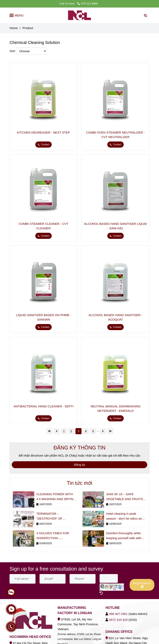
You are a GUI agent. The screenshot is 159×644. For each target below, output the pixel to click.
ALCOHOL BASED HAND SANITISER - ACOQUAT (115, 317)
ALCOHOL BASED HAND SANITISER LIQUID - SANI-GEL (115, 226)
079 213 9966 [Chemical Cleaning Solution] (87, 4)
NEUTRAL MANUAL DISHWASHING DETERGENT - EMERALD (115, 408)
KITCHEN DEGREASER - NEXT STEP (44, 132)
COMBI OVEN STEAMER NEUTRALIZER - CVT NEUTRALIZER (115, 135)
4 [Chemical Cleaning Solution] (86, 431)
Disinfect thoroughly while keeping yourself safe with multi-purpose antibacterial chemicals (124, 536)
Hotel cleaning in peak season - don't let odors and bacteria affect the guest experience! (125, 516)
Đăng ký (79, 465)
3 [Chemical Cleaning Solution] (78, 431)
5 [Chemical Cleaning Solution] (93, 431)
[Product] (80, 15)
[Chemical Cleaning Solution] (44, 97)
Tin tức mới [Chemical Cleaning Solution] (79, 483)
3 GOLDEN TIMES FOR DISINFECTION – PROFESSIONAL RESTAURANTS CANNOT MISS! (54, 536)
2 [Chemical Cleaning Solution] (71, 431)
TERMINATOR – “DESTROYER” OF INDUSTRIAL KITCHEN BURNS (52, 516)
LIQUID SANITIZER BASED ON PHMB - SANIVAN (44, 317)
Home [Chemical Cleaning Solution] (14, 28)
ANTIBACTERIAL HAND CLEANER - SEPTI (44, 406)
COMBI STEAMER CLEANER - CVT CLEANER (43, 226)
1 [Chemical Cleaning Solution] (64, 431)
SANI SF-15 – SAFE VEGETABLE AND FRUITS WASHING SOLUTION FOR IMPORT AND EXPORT (125, 497)
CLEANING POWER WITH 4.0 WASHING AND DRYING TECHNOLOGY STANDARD (56, 497)
